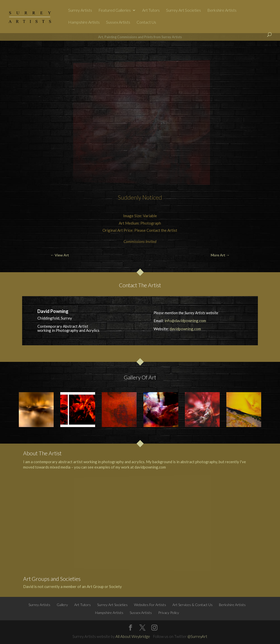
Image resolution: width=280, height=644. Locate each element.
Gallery (62, 605)
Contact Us (146, 22)
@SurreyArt (197, 636)
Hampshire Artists (84, 22)
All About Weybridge (133, 636)
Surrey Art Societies (183, 10)
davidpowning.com (185, 329)
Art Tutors (151, 10)
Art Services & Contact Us (193, 605)
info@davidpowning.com (185, 321)
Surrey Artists (80, 10)
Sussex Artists (118, 22)
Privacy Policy (169, 613)
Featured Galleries (115, 10)
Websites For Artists (150, 605)
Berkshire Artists (222, 10)
